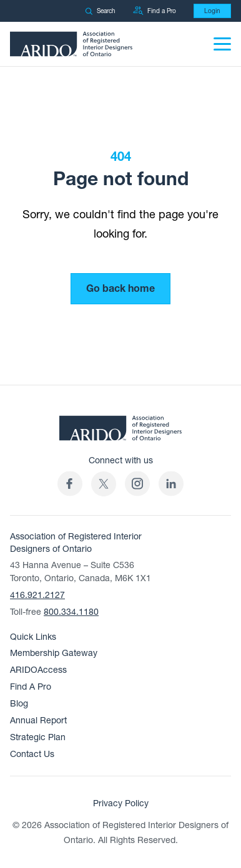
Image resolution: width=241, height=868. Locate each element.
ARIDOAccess (38, 670)
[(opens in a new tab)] (104, 484)
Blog (19, 704)
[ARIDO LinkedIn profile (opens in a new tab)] (171, 484)
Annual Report (38, 721)
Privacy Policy (121, 803)
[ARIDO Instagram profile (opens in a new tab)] (137, 484)
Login (212, 11)
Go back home (120, 289)
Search (100, 11)
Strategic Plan (38, 737)
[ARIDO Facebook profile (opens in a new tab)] (70, 484)
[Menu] (222, 44)
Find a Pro (155, 11)
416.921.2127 (37, 595)
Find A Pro (31, 687)
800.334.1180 (71, 612)
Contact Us (32, 754)
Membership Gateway (54, 653)
